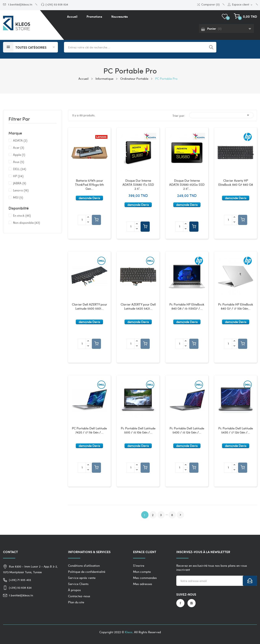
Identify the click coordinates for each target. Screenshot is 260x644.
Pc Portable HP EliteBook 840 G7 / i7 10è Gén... (236, 306)
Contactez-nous (79, 596)
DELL (19, 169)
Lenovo (21, 190)
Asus (18, 162)
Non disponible (26, 223)
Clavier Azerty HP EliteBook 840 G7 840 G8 (236, 183)
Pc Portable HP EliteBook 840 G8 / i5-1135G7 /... (187, 306)
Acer (18, 147)
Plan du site (76, 602)
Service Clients (78, 584)
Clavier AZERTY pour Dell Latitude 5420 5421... (138, 306)
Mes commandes (145, 578)
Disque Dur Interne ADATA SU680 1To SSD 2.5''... (138, 184)
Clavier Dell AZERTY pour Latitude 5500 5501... (89, 306)
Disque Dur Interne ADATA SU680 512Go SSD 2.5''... (187, 184)
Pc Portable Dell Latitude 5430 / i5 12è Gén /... (187, 430)
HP (18, 176)
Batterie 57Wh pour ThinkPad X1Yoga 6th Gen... (89, 184)
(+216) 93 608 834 (55, 4)
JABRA (19, 183)
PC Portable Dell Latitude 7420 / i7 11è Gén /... (89, 430)
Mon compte (142, 572)
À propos (74, 590)
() (225, 16)
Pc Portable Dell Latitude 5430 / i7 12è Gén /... (236, 430)
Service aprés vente (82, 578)
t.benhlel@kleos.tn (18, 4)
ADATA (20, 140)
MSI (18, 197)
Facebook (180, 603)
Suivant (180, 515)
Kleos (129, 632)
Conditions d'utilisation (84, 565)
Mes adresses (143, 584)
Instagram (192, 603)
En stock (22, 215)
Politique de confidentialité (87, 572)
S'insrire (139, 565)
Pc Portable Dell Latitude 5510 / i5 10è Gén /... (138, 430)
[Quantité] (82, 220)
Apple (19, 155)
